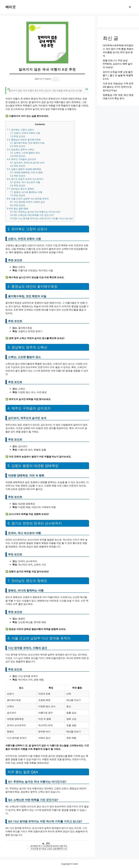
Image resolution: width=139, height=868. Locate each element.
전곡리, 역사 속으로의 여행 (25, 182)
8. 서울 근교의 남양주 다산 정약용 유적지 (28, 199)
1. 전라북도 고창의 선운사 (20, 130)
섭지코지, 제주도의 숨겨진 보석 (27, 163)
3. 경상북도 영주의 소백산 (20, 149)
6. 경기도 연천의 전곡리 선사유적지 (25, 179)
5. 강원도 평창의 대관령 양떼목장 (24, 169)
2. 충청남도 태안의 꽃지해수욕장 (24, 140)
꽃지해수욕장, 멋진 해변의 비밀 (27, 143)
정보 (48, 843)
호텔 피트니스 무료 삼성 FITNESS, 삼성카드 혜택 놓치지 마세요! (118, 64)
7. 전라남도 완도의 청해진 (20, 189)
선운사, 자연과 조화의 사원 (25, 133)
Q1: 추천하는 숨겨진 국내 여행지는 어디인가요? (35, 212)
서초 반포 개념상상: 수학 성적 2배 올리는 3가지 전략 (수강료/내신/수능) (118, 87)
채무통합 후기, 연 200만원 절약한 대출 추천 (49, 846)
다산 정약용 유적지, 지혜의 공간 (28, 202)
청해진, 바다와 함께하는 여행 (26, 192)
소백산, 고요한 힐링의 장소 (25, 153)
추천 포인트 (18, 136)
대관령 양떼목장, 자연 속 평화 (26, 172)
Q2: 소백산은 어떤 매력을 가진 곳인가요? (32, 215)
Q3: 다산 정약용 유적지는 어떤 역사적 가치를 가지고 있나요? (42, 218)
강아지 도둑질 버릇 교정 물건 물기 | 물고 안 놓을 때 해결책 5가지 (118, 75)
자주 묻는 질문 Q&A (18, 209)
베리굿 (11, 7)
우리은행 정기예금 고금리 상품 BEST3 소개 (49, 849)
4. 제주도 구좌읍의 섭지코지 (22, 159)
